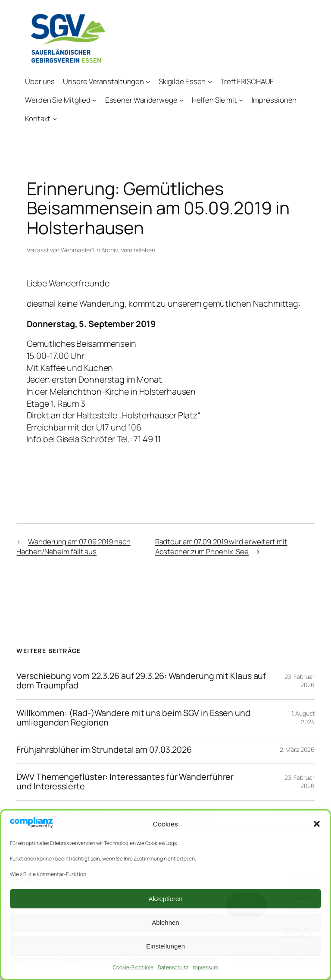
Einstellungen (165, 946)
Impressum (205, 967)
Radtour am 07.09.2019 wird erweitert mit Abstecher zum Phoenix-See (221, 547)
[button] (317, 824)
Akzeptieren (165, 899)
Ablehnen (165, 922)
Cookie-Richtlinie (133, 967)
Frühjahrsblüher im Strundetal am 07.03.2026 (104, 750)
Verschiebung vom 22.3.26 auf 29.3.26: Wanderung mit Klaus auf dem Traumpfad (141, 681)
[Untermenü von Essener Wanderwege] (181, 100)
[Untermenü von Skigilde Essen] (210, 82)
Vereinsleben (138, 250)
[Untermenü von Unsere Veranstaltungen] (148, 82)
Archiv (109, 250)
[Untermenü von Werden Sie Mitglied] (95, 100)
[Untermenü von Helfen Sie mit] (241, 100)
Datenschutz (173, 967)
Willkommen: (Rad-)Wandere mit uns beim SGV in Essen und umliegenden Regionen (133, 718)
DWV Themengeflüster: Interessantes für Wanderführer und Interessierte (125, 782)
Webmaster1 (77, 250)
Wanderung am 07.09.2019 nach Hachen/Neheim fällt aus (73, 547)
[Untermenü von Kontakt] (55, 119)
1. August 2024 (303, 718)
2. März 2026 (297, 749)
